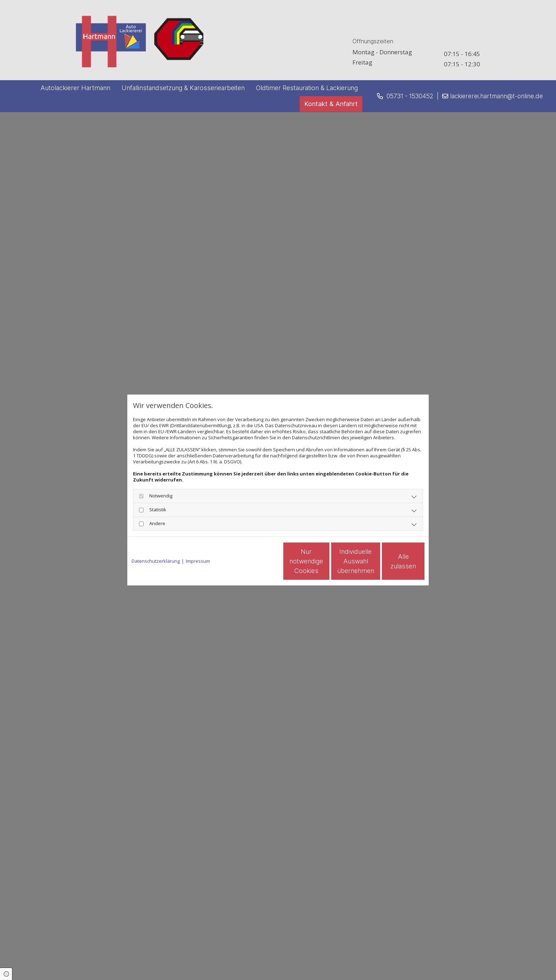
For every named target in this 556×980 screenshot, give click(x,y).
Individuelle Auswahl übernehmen (324, 561)
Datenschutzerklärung (156, 561)
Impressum (198, 561)
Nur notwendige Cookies (257, 561)
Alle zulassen (392, 561)
